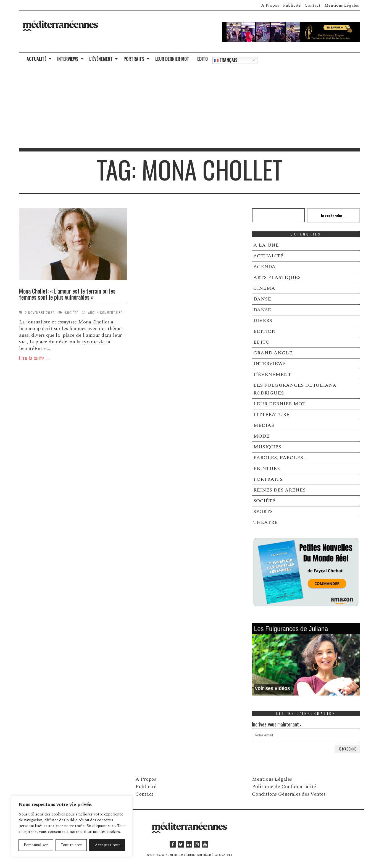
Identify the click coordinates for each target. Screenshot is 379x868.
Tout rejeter (71, 845)
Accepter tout (107, 845)
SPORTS (263, 512)
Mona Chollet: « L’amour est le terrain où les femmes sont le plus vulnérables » (67, 294)
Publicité (292, 5)
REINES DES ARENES (279, 490)
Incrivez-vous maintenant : (306, 731)
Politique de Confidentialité (284, 787)
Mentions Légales (342, 5)
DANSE (262, 299)
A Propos (270, 5)
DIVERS (263, 321)
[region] (72, 826)
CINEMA (264, 288)
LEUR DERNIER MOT (172, 59)
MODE (261, 436)
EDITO (202, 59)
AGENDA (264, 267)
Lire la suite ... (35, 358)
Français (226, 60)
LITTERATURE (271, 415)
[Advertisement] (189, 107)
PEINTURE (267, 468)
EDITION (264, 331)
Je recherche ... (334, 215)
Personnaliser (36, 845)
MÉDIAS (264, 425)
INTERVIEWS (68, 59)
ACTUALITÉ (36, 59)
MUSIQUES (267, 447)
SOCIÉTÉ (72, 313)
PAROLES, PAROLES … (281, 458)
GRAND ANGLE (273, 353)
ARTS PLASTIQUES (277, 277)
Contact (313, 5)
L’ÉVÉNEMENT (101, 59)
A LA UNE (266, 245)
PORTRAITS (134, 59)
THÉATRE (265, 522)
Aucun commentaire (105, 313)
